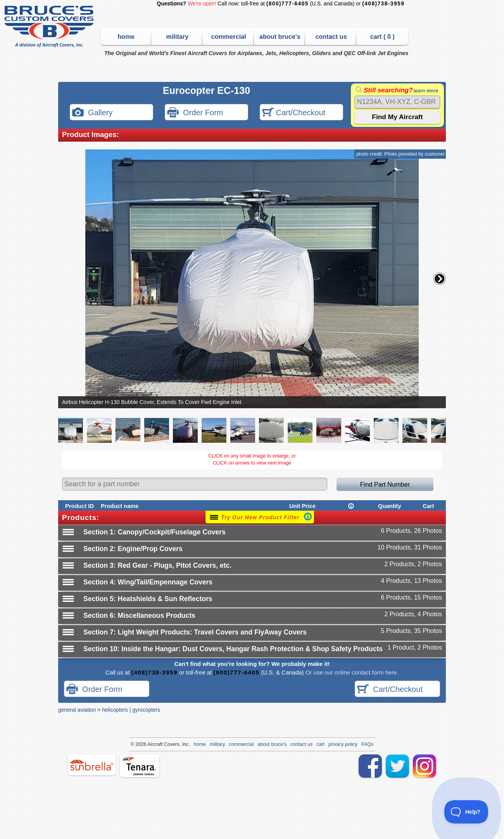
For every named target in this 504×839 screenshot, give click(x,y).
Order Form (195, 113)
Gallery (92, 113)
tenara (140, 766)
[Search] (397, 102)
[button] (440, 279)
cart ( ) (382, 36)
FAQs (367, 744)
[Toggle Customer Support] (466, 812)
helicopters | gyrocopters (131, 710)
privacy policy (343, 744)
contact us (331, 36)
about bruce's (280, 36)
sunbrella (92, 765)
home (126, 36)
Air (150, 744)
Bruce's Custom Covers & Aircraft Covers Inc (50, 27)
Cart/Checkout (294, 113)
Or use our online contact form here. (351, 672)
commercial (228, 36)
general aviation (77, 710)
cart (320, 744)
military (177, 36)
